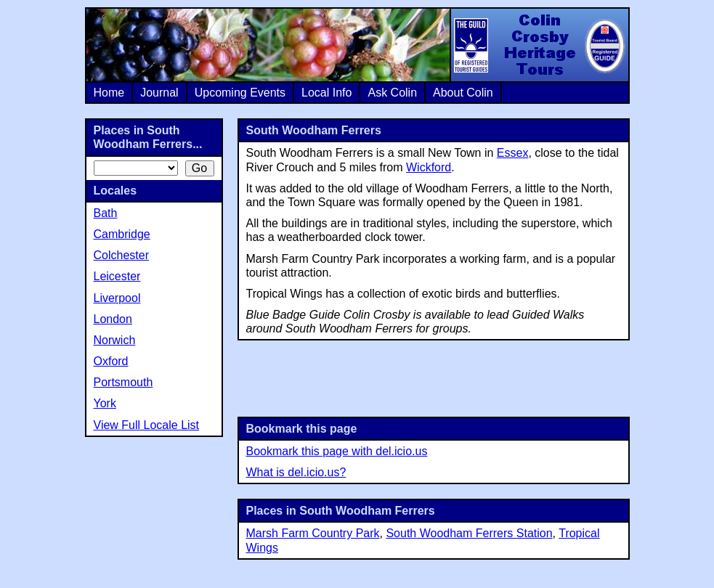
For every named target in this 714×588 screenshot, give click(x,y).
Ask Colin (392, 93)
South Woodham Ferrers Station (469, 533)
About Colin (463, 93)
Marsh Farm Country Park (313, 533)
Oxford (111, 361)
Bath (106, 213)
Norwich (115, 340)
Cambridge (122, 234)
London (113, 319)
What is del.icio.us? (296, 472)
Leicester (117, 276)
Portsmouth (123, 382)
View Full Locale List (147, 425)
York (105, 403)
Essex (513, 153)
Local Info (326, 93)
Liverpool (117, 298)
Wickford (429, 167)
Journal (159, 93)
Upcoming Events (240, 93)
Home (109, 93)
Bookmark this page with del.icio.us (337, 451)
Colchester (121, 255)
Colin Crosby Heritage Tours (539, 45)
